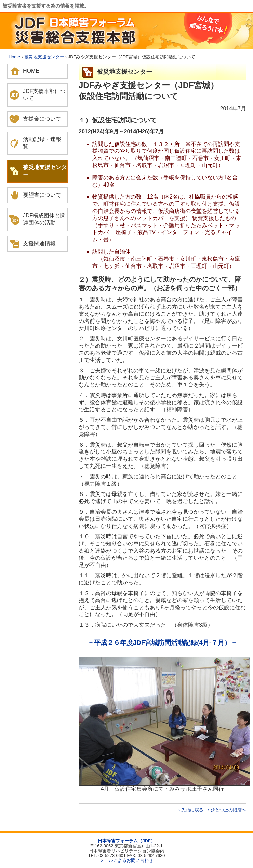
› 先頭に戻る (191, 810)
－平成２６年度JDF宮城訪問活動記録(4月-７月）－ (162, 643)
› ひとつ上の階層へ (227, 810)
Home (14, 57)
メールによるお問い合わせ (126, 860)
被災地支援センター (44, 57)
